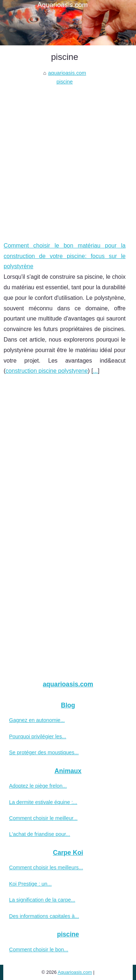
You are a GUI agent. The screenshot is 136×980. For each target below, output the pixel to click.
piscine (65, 82)
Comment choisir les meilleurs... (46, 867)
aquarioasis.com (67, 73)
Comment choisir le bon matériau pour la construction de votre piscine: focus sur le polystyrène (65, 256)
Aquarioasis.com (75, 972)
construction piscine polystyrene (47, 371)
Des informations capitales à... (44, 916)
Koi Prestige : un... (30, 884)
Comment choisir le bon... (39, 950)
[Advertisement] (68, 158)
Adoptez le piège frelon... (38, 786)
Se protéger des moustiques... (44, 752)
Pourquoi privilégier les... (38, 736)
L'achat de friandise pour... (40, 834)
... (95, 371)
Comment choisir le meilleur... (43, 818)
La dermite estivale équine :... (43, 802)
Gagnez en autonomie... (37, 720)
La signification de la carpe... (42, 900)
